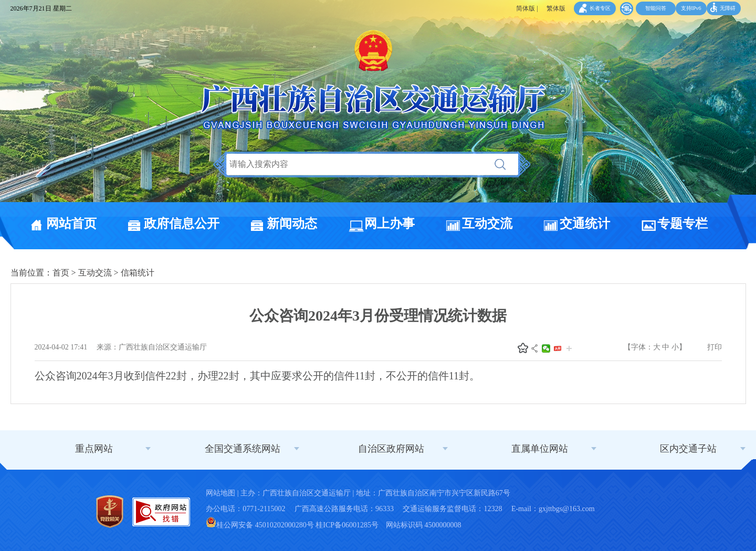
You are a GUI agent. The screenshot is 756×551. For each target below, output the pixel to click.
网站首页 (71, 224)
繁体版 (556, 8)
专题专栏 (682, 224)
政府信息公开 (182, 224)
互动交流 (487, 224)
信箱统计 (138, 273)
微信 (546, 348)
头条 (558, 348)
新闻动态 (292, 224)
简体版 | (527, 8)
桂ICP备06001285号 (347, 525)
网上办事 (390, 224)
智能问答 (656, 8)
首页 (61, 273)
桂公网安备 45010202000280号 (260, 525)
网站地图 (220, 493)
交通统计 (585, 224)
